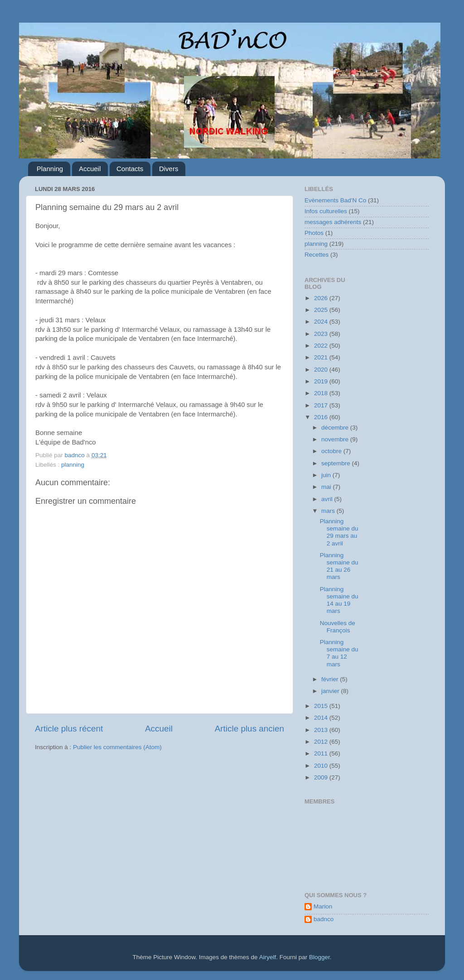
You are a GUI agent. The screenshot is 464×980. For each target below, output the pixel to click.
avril (328, 499)
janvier (331, 691)
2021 (322, 357)
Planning (50, 169)
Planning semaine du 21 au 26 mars (339, 566)
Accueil (90, 169)
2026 (322, 298)
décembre (336, 428)
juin (327, 475)
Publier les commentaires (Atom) (117, 747)
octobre (332, 451)
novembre (336, 439)
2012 (322, 742)
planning (73, 465)
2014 (322, 718)
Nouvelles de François (338, 627)
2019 (322, 381)
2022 (322, 346)
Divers (169, 169)
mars (329, 511)
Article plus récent (69, 729)
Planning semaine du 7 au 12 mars (339, 653)
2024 (322, 322)
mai (327, 487)
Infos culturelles (326, 211)
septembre (337, 463)
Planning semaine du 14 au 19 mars (339, 600)
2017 (322, 405)
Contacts (130, 169)
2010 (322, 766)
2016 (322, 417)
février (331, 679)
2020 (322, 370)
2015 (322, 706)
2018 (322, 393)
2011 (322, 753)
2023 (322, 334)
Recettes (317, 255)
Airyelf (268, 957)
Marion (323, 906)
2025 (322, 310)
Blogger (319, 957)
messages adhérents (333, 222)
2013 (322, 730)
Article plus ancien (249, 729)
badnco (324, 919)
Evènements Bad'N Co (335, 200)
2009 (322, 777)
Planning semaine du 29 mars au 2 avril (339, 532)
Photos (314, 233)
